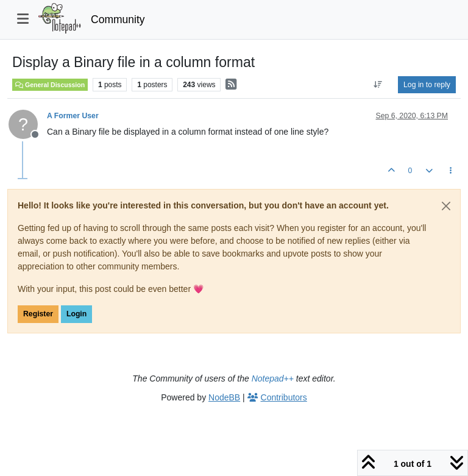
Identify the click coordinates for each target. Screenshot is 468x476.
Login (76, 314)
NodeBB (224, 397)
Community (118, 20)
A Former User (73, 116)
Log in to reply (427, 85)
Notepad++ (273, 378)
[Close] (446, 206)
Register (38, 314)
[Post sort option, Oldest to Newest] (378, 85)
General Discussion (50, 85)
